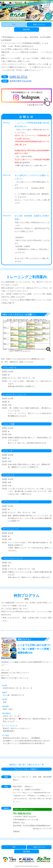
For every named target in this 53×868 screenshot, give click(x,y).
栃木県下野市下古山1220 (21, 81)
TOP (14, 24)
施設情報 (26, 29)
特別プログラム (39, 24)
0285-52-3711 (18, 77)
